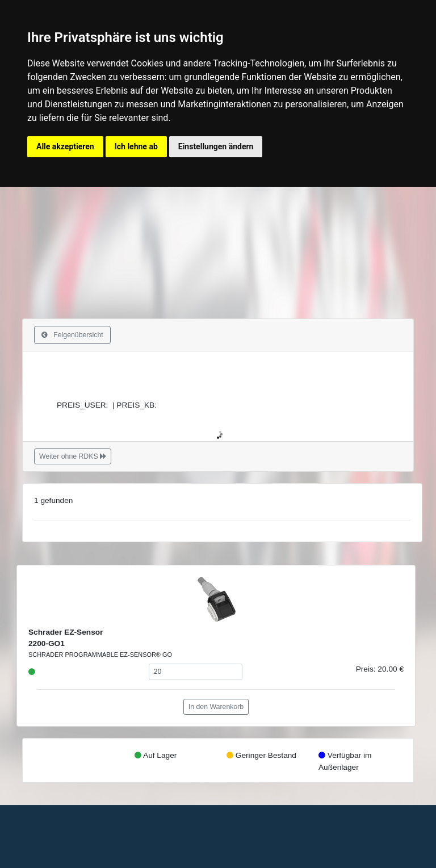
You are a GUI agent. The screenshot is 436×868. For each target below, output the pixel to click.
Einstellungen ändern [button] (216, 146)
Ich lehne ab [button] (136, 146)
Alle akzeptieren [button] (65, 146)
